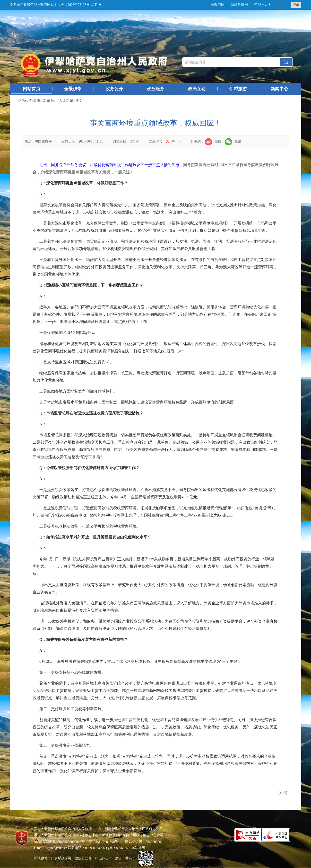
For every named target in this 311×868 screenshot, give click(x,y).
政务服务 (155, 89)
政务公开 (114, 89)
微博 (213, 141)
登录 (296, 5)
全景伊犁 (73, 89)
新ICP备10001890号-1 (105, 842)
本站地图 (138, 848)
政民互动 (197, 89)
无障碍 (278, 5)
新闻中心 (279, 89)
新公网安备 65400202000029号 (60, 842)
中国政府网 (216, 5)
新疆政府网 (239, 5)
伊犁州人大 (263, 5)
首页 (37, 101)
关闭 (282, 793)
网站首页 (32, 89)
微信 (233, 141)
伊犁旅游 (238, 89)
